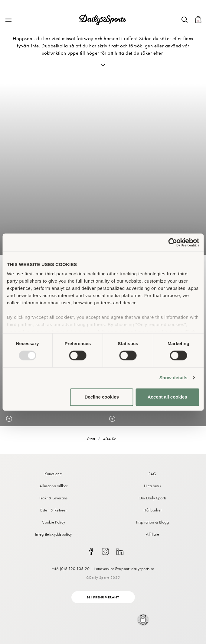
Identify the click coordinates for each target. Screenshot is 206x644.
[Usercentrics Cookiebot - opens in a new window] (173, 242)
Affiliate (152, 534)
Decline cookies (101, 397)
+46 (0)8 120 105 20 (71, 569)
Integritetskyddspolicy (54, 534)
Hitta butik (153, 486)
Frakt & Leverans (54, 498)
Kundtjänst (53, 474)
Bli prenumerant (103, 597)
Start (91, 439)
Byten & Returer (54, 510)
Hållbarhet (152, 510)
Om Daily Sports (153, 498)
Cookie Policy (53, 522)
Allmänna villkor (53, 486)
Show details (173, 378)
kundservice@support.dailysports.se (124, 569)
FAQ (153, 474)
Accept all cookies (167, 397)
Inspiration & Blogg (152, 522)
